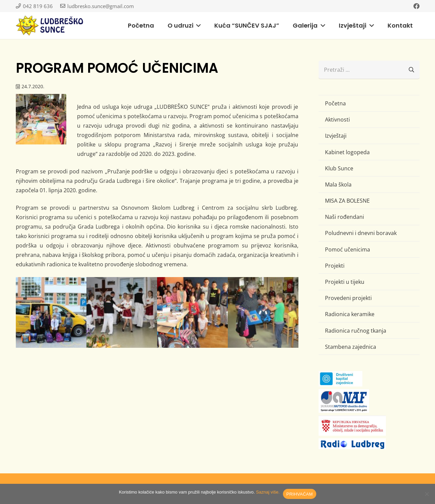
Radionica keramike (350, 314)
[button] (197, 26)
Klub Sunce (339, 168)
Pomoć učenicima (348, 249)
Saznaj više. (268, 492)
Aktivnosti (337, 120)
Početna (335, 103)
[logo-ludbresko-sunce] (49, 26)
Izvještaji (336, 136)
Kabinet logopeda (347, 152)
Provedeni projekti (348, 298)
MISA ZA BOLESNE (347, 201)
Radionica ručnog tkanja (356, 331)
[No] (427, 494)
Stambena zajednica (351, 347)
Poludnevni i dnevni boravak (361, 233)
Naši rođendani (345, 217)
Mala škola (338, 184)
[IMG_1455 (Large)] (122, 312)
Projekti (335, 266)
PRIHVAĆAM (300, 494)
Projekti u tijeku (345, 282)
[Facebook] (416, 6)
